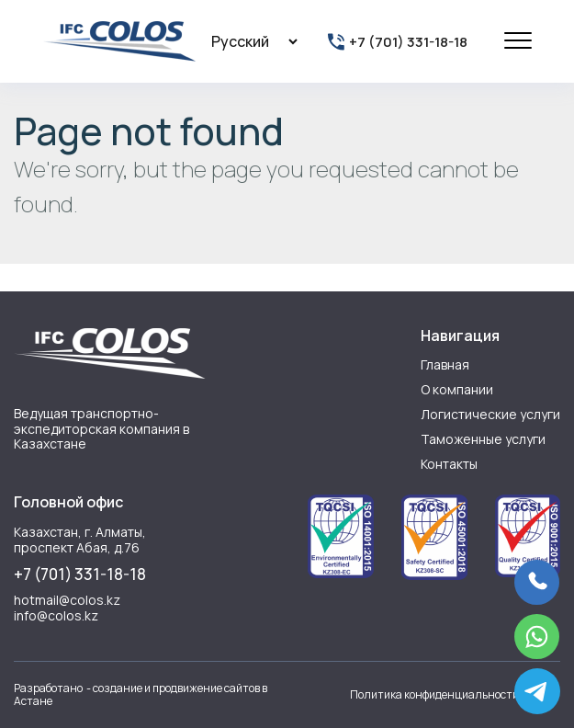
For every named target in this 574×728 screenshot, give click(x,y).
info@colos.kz (56, 616)
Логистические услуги (490, 414)
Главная (445, 364)
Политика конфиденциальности (434, 694)
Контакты (449, 464)
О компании (457, 389)
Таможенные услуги (483, 439)
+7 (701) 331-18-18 (80, 574)
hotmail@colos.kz (67, 601)
